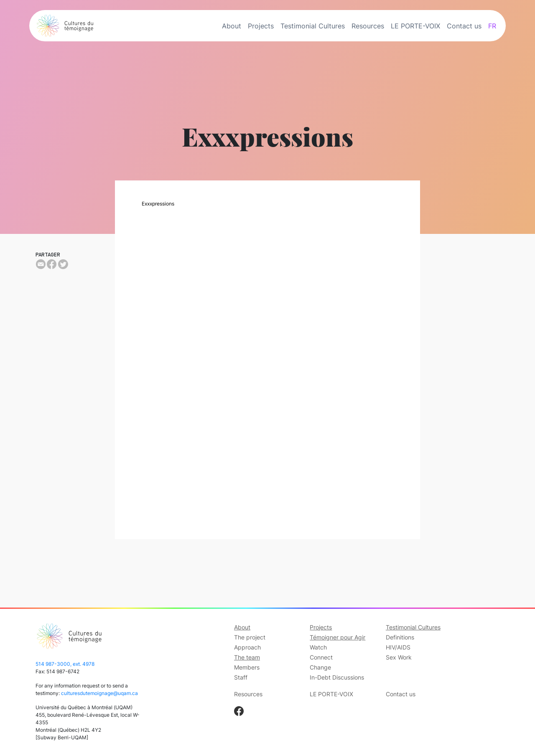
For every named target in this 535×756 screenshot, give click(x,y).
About (232, 26)
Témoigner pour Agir (338, 637)
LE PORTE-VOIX (415, 26)
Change (320, 667)
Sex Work (399, 657)
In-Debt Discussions (337, 677)
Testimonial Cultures (313, 26)
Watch (318, 647)
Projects (261, 26)
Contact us (464, 26)
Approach (247, 647)
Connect (321, 657)
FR (492, 26)
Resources (368, 26)
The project (250, 637)
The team (247, 657)
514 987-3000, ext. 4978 (65, 664)
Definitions (400, 637)
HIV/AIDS (398, 647)
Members (247, 667)
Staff (241, 677)
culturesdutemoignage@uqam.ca (99, 693)
